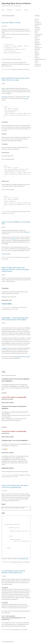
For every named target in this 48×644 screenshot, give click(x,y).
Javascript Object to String (11, 22)
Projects (26, 10)
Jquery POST (5, 97)
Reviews (36, 54)
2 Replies (3, 83)
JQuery (3, 88)
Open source (22, 307)
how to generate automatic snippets (22, 356)
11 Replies (4, 576)
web (36, 63)
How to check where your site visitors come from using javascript (15, 486)
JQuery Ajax (26, 98)
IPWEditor (26, 232)
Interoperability (38, 34)
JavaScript (19, 69)
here (27, 471)
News (36, 46)
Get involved (18, 10)
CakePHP (37, 27)
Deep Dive (14, 69)
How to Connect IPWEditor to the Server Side (16, 223)
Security (36, 58)
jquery (25, 211)
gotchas (9, 92)
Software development (6, 309)
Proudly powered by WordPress (8, 641)
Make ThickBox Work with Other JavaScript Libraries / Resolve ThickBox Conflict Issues (15, 269)
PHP (25, 257)
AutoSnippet (5, 348)
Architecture (37, 22)
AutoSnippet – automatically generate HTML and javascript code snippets (15, 319)
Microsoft (37, 43)
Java (36, 38)
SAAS (27, 257)
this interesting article (23, 559)
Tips (22, 69)
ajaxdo (13, 257)
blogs (36, 26)
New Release (22, 475)
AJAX (13, 211)
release (36, 53)
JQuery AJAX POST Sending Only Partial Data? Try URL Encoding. (16, 79)
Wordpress (37, 66)
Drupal (36, 31)
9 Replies (3, 227)
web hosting (37, 64)
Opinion (36, 49)
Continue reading (6, 254)
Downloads (10, 10)
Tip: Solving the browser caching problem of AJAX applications (13, 572)
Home (3, 10)
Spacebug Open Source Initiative (16, 3)
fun (35, 33)
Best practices (38, 24)
